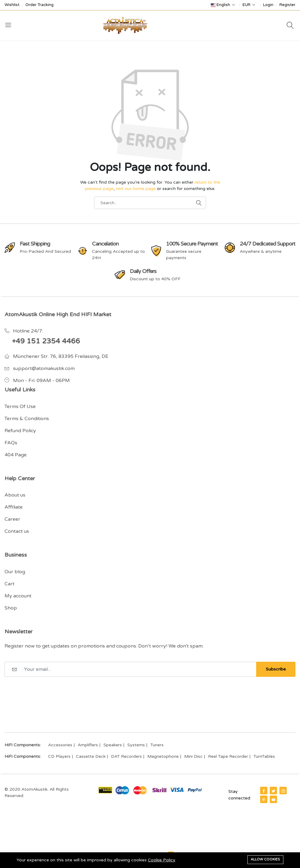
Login (268, 5)
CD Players (59, 756)
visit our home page (136, 189)
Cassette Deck (91, 756)
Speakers (113, 745)
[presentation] (51, 692)
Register (287, 5)
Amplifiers (88, 745)
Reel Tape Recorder (228, 756)
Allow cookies (265, 859)
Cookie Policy (162, 860)
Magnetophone (163, 756)
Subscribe (276, 669)
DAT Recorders (126, 756)
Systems (136, 745)
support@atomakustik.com (44, 368)
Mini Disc (193, 756)
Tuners (157, 745)
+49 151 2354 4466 (46, 341)
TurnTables (264, 756)
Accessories (60, 745)
